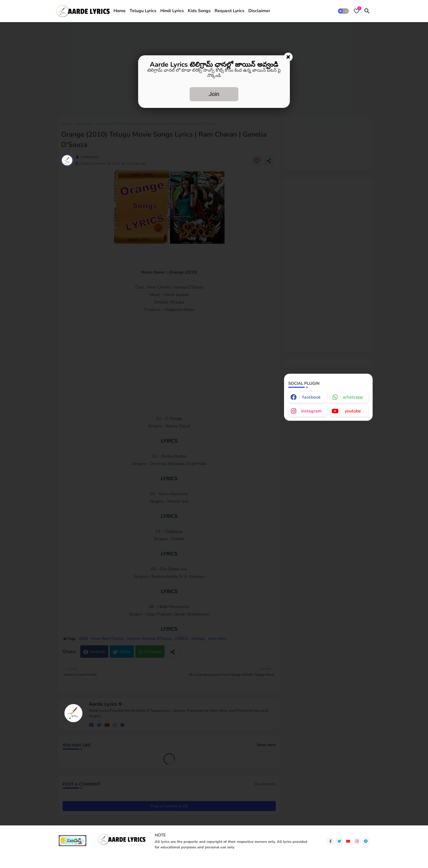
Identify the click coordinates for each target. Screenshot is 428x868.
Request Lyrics (230, 11)
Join (214, 94)
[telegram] (366, 841)
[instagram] (357, 841)
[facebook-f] (330, 841)
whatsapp (353, 397)
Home (120, 11)
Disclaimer (259, 11)
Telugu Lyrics (143, 11)
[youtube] (348, 841)
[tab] (120, 11)
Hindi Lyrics (172, 11)
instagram (311, 411)
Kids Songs (199, 11)
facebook (311, 397)
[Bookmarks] (357, 11)
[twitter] (339, 841)
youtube (353, 411)
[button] (343, 11)
